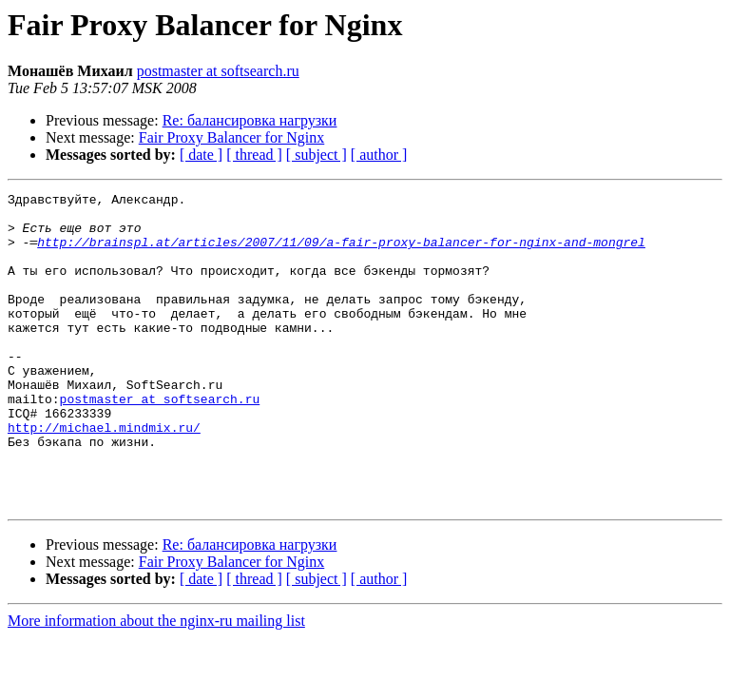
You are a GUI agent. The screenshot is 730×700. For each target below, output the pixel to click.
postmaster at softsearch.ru (218, 71)
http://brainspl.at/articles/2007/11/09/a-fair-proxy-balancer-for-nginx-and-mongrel (341, 253)
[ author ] (379, 155)
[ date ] (201, 155)
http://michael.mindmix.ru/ (104, 476)
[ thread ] (254, 155)
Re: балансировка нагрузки (250, 120)
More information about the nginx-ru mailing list (156, 683)
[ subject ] (317, 155)
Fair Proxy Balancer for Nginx (232, 137)
